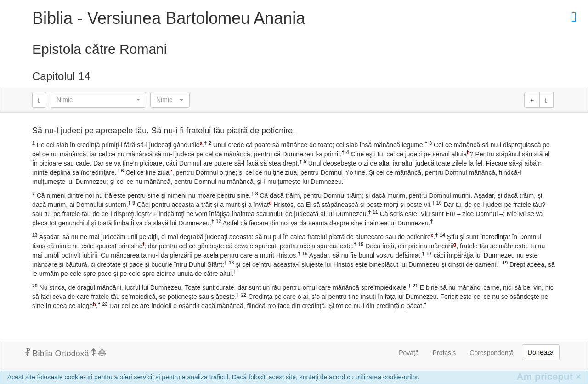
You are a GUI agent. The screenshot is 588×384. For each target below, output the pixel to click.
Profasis (444, 353)
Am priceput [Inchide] (549, 376)
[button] (98, 100)
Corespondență (492, 353)
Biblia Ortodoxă (66, 353)
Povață (409, 353)
